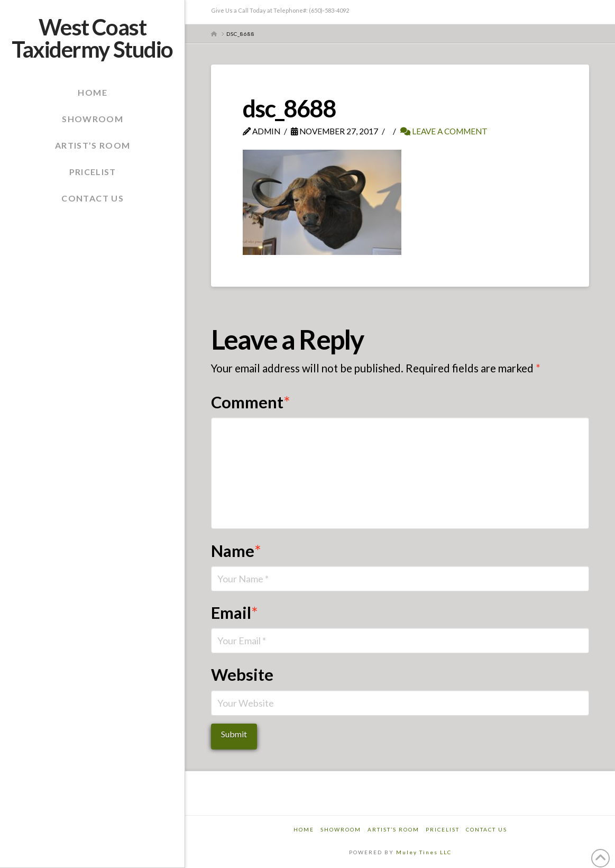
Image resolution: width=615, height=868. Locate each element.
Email (235, 613)
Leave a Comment (444, 131)
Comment (251, 402)
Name (236, 551)
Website (242, 675)
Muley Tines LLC (424, 852)
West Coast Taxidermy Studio (92, 38)
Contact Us (487, 829)
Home (304, 829)
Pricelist (443, 829)
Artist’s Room (393, 829)
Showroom (341, 829)
